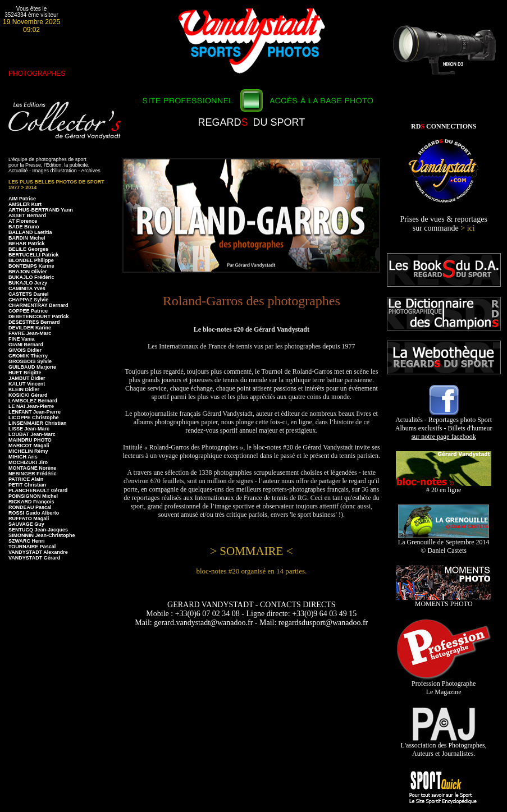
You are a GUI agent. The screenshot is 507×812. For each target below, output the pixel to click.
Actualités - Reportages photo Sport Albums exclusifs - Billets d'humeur (444, 425)
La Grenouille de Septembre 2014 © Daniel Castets (444, 543)
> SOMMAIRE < (251, 551)
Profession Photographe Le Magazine (444, 685)
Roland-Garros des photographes (252, 301)
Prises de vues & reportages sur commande (444, 224)
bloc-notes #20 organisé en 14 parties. (251, 571)
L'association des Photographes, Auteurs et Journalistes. (444, 746)
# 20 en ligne (444, 487)
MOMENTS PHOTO (444, 601)
